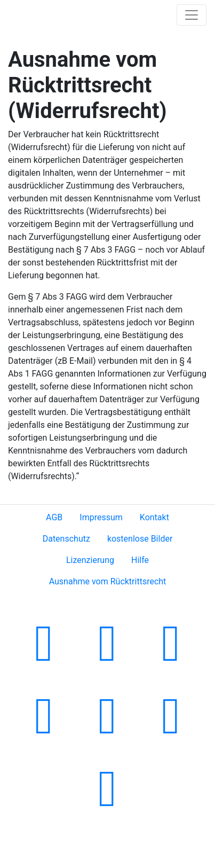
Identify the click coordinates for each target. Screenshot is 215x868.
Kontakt (154, 517)
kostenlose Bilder (140, 539)
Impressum (101, 517)
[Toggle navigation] (192, 15)
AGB (54, 517)
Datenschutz (66, 539)
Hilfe (140, 560)
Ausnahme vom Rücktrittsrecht (108, 581)
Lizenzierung (90, 560)
